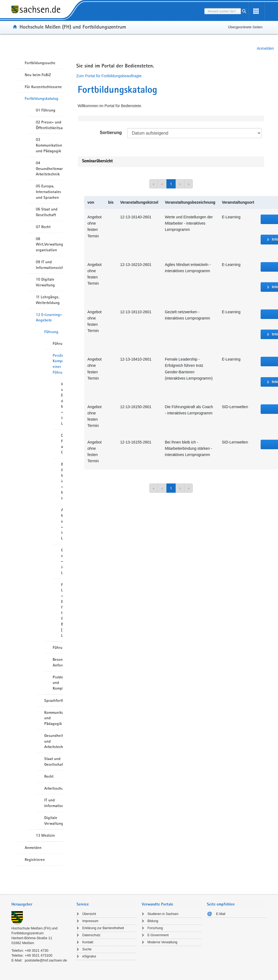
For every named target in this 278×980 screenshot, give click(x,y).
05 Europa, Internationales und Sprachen (48, 192)
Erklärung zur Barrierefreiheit (103, 928)
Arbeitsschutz (53, 788)
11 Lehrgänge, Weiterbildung (48, 300)
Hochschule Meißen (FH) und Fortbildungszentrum (73, 27)
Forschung (155, 928)
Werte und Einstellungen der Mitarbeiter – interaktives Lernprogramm (62, 404)
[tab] (41, 905)
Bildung (153, 921)
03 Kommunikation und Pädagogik (49, 145)
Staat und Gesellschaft (53, 762)
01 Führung (46, 110)
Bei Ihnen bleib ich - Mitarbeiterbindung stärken (62, 481)
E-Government (158, 935)
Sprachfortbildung (53, 700)
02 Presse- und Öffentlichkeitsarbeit (49, 125)
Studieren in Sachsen (163, 914)
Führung (51, 332)
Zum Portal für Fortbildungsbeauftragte (109, 76)
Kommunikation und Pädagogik (53, 718)
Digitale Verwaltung (53, 821)
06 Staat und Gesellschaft (47, 212)
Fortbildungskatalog (42, 98)
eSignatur (89, 956)
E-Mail (221, 914)
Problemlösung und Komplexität (58, 683)
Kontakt (88, 942)
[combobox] (223, 11)
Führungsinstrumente (58, 647)
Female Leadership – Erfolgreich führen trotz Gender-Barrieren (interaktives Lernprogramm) (62, 610)
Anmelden (265, 48)
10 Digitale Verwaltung (45, 282)
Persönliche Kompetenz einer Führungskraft (58, 364)
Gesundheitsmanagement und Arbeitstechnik (53, 741)
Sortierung (111, 133)
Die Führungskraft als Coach (62, 444)
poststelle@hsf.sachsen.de (46, 960)
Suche (87, 949)
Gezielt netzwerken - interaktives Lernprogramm (62, 561)
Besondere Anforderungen (58, 662)
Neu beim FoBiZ (38, 75)
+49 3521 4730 (37, 950)
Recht (49, 776)
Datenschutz (91, 935)
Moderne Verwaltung (162, 942)
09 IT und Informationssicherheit (49, 265)
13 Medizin (45, 835)
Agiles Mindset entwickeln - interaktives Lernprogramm (62, 524)
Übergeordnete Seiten (245, 27)
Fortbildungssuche (40, 63)
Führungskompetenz (58, 343)
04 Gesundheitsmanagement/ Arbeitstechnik (49, 169)
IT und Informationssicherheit (53, 803)
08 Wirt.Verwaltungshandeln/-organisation (49, 244)
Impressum (90, 921)
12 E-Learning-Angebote (49, 317)
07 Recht (43, 227)
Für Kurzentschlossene (43, 87)
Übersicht (89, 914)
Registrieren (35, 860)
